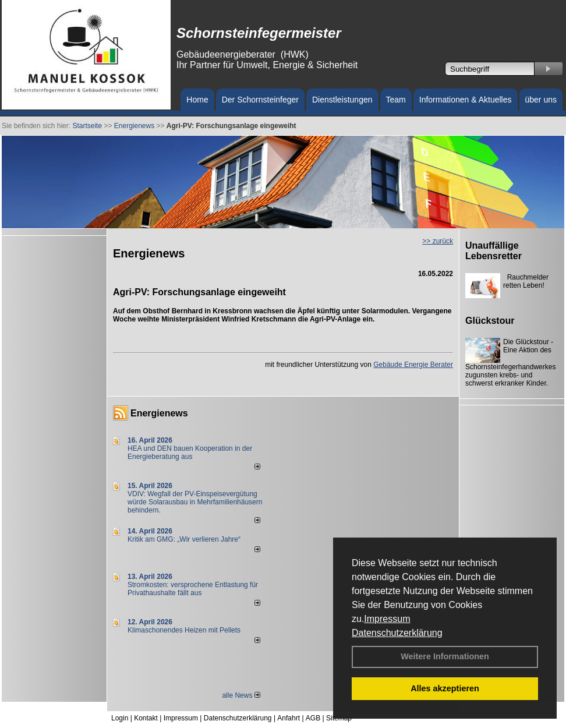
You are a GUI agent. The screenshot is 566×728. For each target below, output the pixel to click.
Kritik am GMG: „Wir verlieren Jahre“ (184, 539)
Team (396, 100)
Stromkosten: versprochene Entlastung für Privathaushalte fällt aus (193, 589)
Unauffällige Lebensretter (494, 251)
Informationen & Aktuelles (466, 100)
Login (120, 718)
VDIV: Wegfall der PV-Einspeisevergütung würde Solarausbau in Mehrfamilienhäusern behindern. (195, 502)
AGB (313, 718)
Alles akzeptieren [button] (445, 688)
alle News (241, 695)
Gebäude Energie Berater (413, 365)
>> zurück (438, 241)
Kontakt (146, 718)
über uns (541, 100)
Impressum (387, 619)
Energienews (159, 413)
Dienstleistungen (342, 100)
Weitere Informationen (445, 656)
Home (197, 100)
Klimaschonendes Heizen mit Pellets (184, 630)
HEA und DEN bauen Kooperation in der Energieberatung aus (190, 453)
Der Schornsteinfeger (260, 100)
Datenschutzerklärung (397, 633)
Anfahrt (289, 718)
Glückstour (490, 321)
